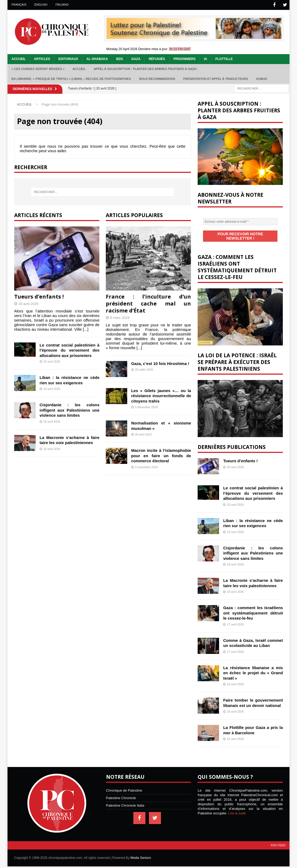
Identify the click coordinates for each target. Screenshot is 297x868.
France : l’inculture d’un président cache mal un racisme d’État (148, 303)
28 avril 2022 (143, 434)
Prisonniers (185, 59)
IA (205, 59)
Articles (42, 59)
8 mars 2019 (120, 317)
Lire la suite (237, 808)
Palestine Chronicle (121, 793)
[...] (86, 329)
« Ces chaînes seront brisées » (38, 69)
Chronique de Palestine (124, 785)
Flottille (224, 59)
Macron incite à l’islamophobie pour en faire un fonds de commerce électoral (161, 455)
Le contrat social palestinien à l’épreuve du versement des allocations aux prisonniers (70, 350)
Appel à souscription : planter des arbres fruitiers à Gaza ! (146, 69)
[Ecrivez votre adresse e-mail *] (240, 221)
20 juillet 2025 (144, 369)
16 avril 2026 (235, 679)
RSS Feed (278, 840)
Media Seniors (141, 853)
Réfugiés (157, 59)
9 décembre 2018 (146, 407)
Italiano (62, 5)
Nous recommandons (157, 79)
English (41, 5)
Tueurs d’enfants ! (39, 296)
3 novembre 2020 (146, 467)
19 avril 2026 (52, 389)
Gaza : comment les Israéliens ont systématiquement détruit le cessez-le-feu (253, 608)
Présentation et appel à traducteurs (216, 79)
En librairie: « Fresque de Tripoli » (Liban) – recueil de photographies (71, 79)
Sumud (262, 79)
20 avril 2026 (28, 303)
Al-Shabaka (97, 59)
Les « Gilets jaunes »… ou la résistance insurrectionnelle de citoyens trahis (161, 395)
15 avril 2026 (235, 734)
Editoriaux (68, 59)
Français (19, 5)
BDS (120, 59)
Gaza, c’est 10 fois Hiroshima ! (160, 363)
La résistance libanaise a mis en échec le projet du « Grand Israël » (253, 668)
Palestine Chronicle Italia (125, 800)
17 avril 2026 (235, 619)
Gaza (136, 59)
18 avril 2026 (52, 421)
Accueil (19, 59)
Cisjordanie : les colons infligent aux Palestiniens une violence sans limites (70, 410)
